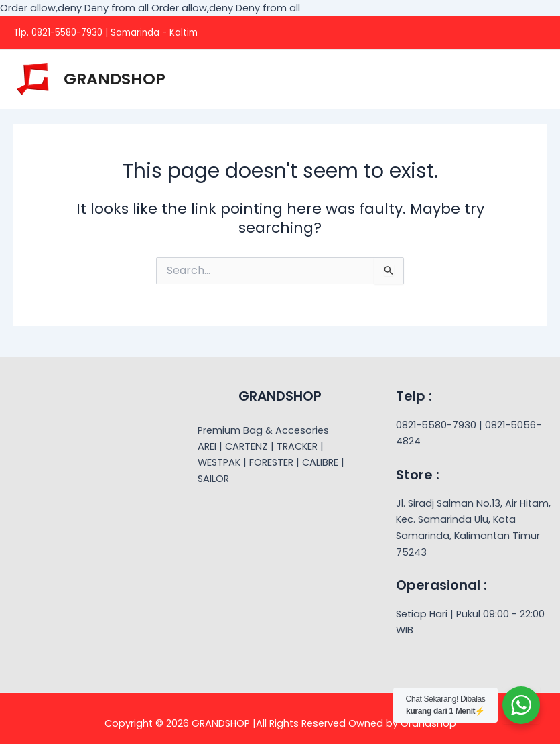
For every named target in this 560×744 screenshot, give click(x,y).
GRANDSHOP (115, 79)
